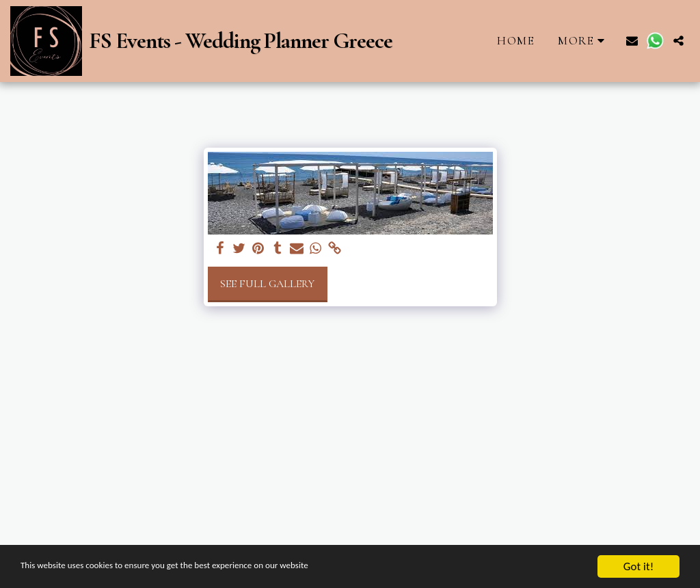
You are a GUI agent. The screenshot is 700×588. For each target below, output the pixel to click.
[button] (632, 41)
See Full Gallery (267, 284)
